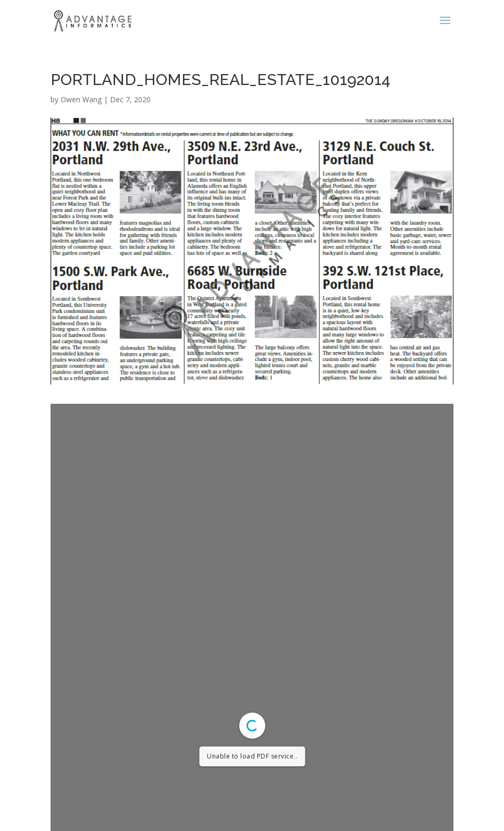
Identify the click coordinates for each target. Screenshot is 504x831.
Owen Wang (81, 99)
